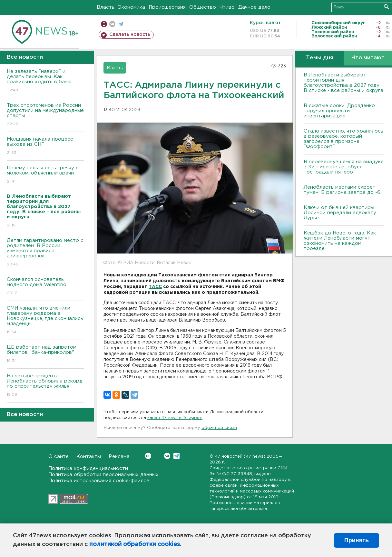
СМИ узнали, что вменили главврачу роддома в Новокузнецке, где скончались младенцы (45, 320)
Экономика (132, 7)
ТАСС (155, 287)
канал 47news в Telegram (175, 418)
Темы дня (320, 58)
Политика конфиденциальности (88, 468)
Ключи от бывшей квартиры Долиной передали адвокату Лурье (340, 213)
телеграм (121, 24)
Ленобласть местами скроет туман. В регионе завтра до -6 (342, 190)
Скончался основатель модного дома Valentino (45, 287)
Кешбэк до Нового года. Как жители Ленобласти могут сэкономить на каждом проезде (340, 241)
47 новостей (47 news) (240, 457)
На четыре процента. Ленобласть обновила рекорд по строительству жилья (45, 386)
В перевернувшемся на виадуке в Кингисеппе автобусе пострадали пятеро (344, 167)
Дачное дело (254, 7)
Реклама (119, 457)
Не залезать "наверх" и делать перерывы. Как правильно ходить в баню (45, 81)
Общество (203, 7)
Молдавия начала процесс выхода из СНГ (45, 146)
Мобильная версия (104, 24)
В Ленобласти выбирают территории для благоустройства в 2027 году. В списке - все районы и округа (343, 83)
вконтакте (112, 24)
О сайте (59, 457)
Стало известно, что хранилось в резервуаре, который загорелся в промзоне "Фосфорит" (343, 139)
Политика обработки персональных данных (103, 475)
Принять (357, 540)
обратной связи (219, 428)
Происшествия (167, 7)
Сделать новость (130, 35)
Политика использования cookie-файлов (99, 481)
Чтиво (227, 7)
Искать (386, 7)
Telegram (176, 456)
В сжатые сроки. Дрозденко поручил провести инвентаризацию (339, 111)
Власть (106, 7)
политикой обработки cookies (135, 544)
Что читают (368, 58)
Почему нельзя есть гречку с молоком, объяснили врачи (45, 175)
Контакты (89, 457)
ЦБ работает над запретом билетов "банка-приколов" (45, 354)
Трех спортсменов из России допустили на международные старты (45, 115)
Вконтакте (148, 456)
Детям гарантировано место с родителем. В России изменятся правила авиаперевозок (45, 253)
